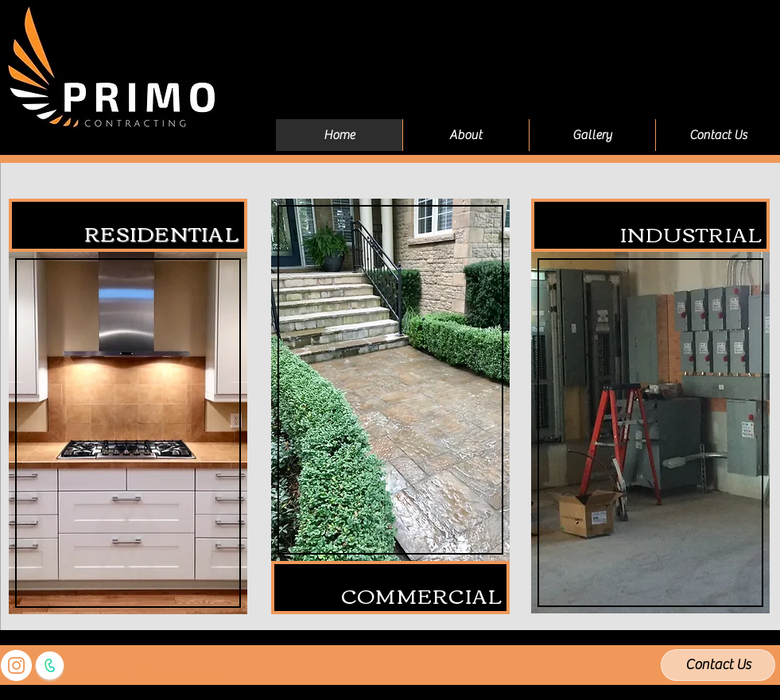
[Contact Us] (718, 665)
